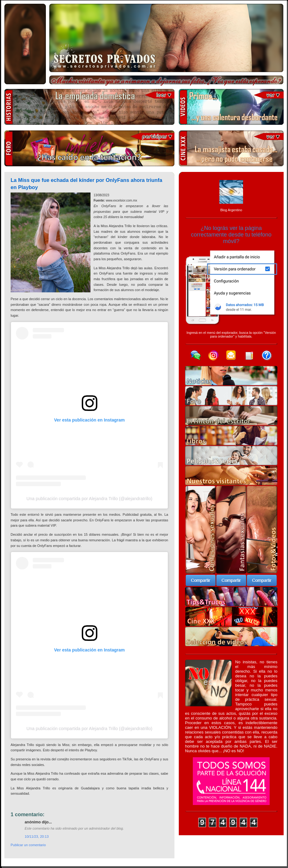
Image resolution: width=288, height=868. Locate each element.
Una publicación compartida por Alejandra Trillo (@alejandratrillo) (89, 499)
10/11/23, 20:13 (37, 836)
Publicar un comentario (28, 845)
